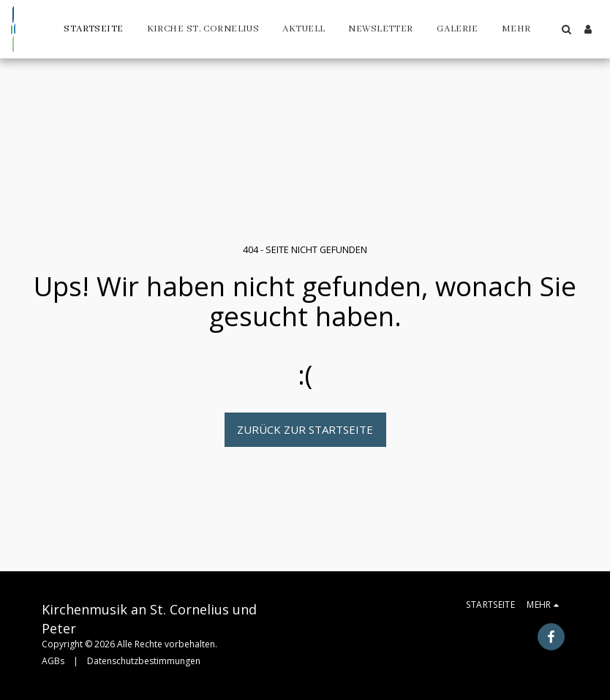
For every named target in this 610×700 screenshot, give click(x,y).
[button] (566, 29)
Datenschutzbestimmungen (144, 661)
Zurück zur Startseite (305, 429)
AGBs (53, 661)
